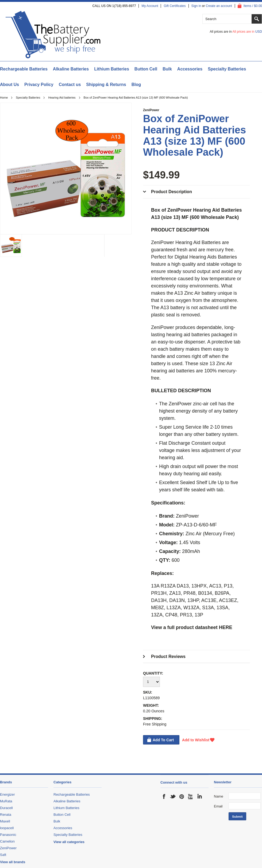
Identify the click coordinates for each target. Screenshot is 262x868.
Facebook (164, 796)
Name (219, 796)
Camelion (7, 841)
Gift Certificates (175, 6)
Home (4, 98)
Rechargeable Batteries (24, 69)
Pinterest (182, 796)
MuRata (6, 801)
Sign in (196, 6)
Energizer (7, 794)
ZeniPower (151, 110)
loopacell (7, 828)
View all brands (13, 862)
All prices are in (247, 32)
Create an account (219, 6)
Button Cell (146, 69)
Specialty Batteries (227, 69)
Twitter (173, 796)
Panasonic (8, 835)
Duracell (6, 808)
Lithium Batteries (112, 69)
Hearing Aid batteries (62, 98)
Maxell (5, 821)
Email (218, 806)
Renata (6, 815)
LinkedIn (199, 796)
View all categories (69, 842)
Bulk (167, 69)
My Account (150, 6)
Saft (3, 855)
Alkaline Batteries (71, 69)
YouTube (191, 796)
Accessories (190, 69)
